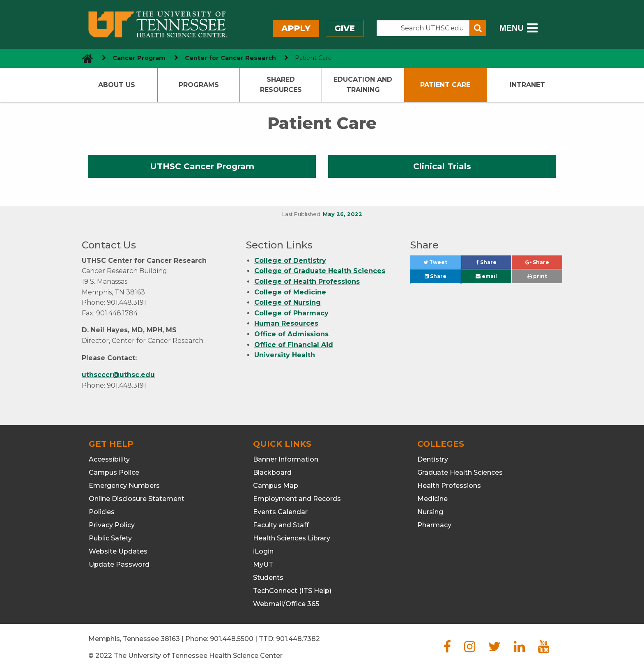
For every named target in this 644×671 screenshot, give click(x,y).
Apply (296, 28)
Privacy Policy (112, 525)
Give (345, 28)
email (486, 276)
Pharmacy (434, 525)
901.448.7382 (298, 639)
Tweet (442, 264)
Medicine (432, 499)
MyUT (263, 564)
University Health (285, 355)
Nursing (430, 512)
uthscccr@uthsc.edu (118, 375)
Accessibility (109, 459)
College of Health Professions (307, 281)
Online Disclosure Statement (137, 499)
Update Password (119, 564)
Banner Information (286, 459)
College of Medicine (290, 292)
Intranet (527, 85)
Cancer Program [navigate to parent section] (139, 58)
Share (494, 264)
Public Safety (110, 538)
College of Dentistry (290, 261)
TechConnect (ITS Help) (292, 591)
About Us (117, 85)
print (537, 276)
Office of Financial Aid (294, 345)
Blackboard (272, 472)
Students (268, 578)
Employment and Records (297, 499)
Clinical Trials (442, 166)
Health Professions (449, 486)
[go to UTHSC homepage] (84, 58)
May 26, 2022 (343, 214)
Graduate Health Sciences (460, 472)
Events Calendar (280, 512)
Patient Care (445, 85)
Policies (102, 512)
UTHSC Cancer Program (202, 166)
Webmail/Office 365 (286, 604)
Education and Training (363, 85)
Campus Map (276, 486)
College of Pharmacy (291, 313)
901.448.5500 (232, 639)
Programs (199, 85)
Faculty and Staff (281, 525)
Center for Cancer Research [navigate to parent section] (230, 58)
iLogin (263, 551)
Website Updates (118, 551)
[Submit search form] (478, 28)
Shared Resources (281, 85)
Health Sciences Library (292, 538)
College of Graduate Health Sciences (320, 271)
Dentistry (433, 459)
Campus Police (114, 472)
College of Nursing (287, 302)
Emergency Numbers (124, 486)
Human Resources (286, 323)
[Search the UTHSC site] (423, 28)
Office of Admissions (291, 334)
